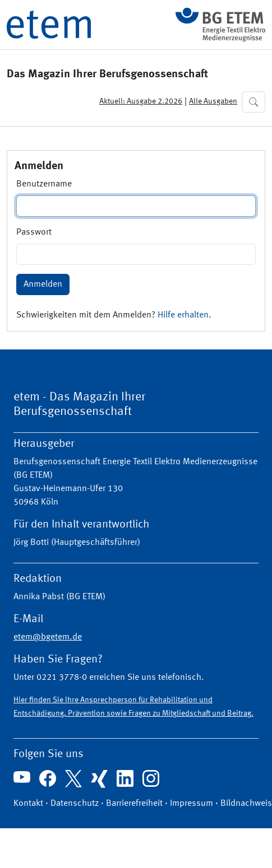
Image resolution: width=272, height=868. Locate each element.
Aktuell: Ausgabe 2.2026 (141, 101)
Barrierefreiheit (134, 804)
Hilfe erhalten (183, 315)
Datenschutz (75, 804)
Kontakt (28, 804)
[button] (253, 102)
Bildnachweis (246, 804)
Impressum (192, 804)
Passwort (34, 232)
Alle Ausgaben (213, 101)
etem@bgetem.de (48, 637)
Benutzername (44, 184)
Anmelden (43, 284)
